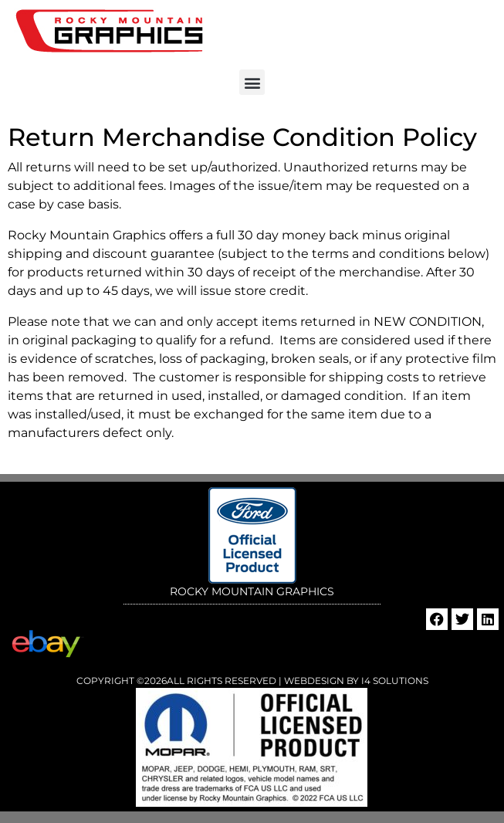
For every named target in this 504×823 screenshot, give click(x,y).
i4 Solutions (394, 681)
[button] (252, 82)
